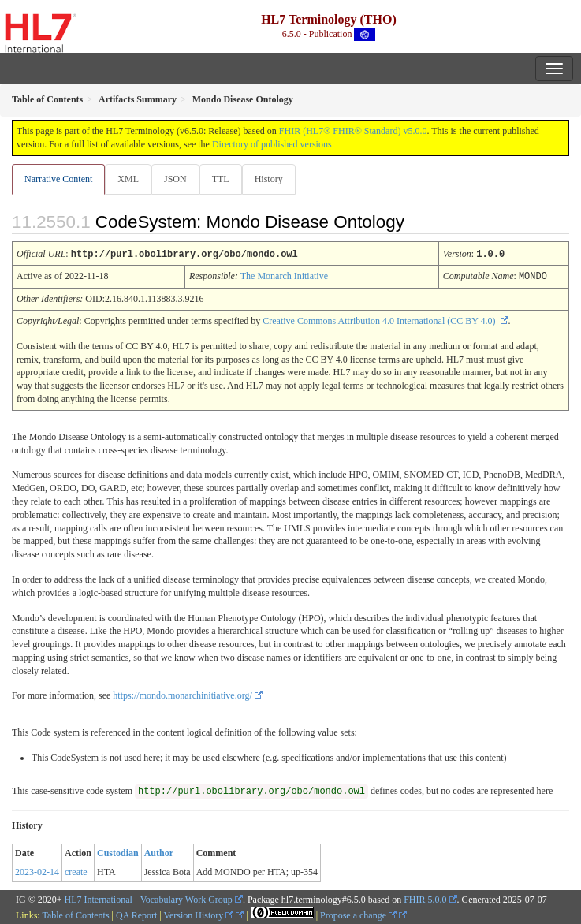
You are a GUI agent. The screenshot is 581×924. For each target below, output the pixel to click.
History (269, 179)
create (76, 870)
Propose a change (358, 914)
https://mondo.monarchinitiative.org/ (182, 694)
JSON (175, 179)
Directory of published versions (272, 144)
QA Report (136, 914)
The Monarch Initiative (284, 275)
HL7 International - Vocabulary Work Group (149, 898)
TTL (221, 179)
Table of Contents (75, 914)
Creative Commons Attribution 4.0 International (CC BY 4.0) (380, 319)
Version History (199, 914)
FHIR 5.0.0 (425, 898)
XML (128, 179)
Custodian (118, 851)
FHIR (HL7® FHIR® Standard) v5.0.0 (353, 131)
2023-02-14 (37, 870)
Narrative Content (58, 179)
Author (159, 851)
